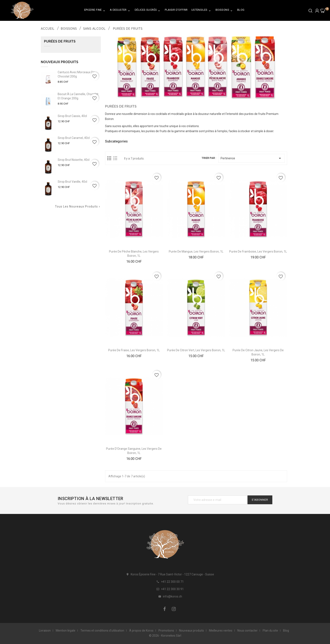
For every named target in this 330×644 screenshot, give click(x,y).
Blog (241, 10)
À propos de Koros (141, 631)
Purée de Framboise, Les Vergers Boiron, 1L (258, 251)
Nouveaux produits (192, 631)
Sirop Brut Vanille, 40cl (72, 182)
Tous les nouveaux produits (78, 207)
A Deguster (120, 11)
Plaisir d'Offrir (176, 10)
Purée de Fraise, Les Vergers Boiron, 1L (134, 350)
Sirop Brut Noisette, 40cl (74, 160)
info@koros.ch (172, 596)
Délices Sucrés (148, 11)
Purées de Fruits (60, 41)
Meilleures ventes (221, 631)
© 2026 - (155, 636)
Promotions (166, 631)
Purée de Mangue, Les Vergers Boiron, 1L (196, 251)
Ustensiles (202, 11)
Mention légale (66, 631)
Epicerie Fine (95, 11)
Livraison (45, 631)
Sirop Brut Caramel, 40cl (74, 138)
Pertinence (251, 158)
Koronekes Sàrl (171, 636)
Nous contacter (247, 631)
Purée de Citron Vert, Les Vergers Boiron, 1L (196, 350)
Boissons (225, 11)
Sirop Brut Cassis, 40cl (72, 116)
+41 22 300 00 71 (172, 582)
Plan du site (270, 631)
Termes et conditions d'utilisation (102, 631)
